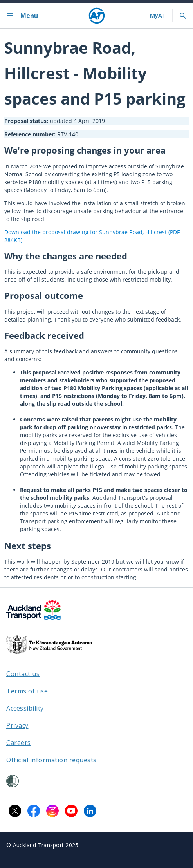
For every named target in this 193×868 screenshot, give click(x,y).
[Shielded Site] (13, 781)
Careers (19, 743)
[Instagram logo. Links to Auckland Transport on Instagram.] (52, 811)
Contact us (23, 674)
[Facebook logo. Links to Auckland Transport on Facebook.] (34, 811)
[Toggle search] (183, 16)
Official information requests (51, 760)
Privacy (17, 725)
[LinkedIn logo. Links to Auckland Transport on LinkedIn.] (90, 811)
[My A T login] (158, 16)
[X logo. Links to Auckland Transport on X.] (15, 811)
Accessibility (25, 708)
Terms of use (27, 691)
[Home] (97, 16)
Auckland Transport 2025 (46, 845)
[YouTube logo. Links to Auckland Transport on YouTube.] (71, 811)
